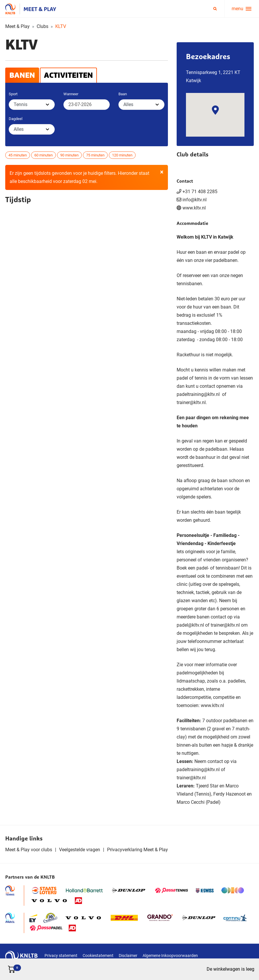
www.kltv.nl (194, 208)
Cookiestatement (98, 956)
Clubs (42, 26)
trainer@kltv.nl (191, 402)
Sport (13, 94)
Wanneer (71, 94)
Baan (123, 94)
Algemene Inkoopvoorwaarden (170, 956)
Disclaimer (128, 956)
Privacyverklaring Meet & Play (138, 850)
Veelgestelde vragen (80, 850)
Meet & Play (17, 26)
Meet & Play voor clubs (29, 850)
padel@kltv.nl (190, 625)
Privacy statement (61, 956)
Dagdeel (16, 119)
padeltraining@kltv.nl (199, 394)
